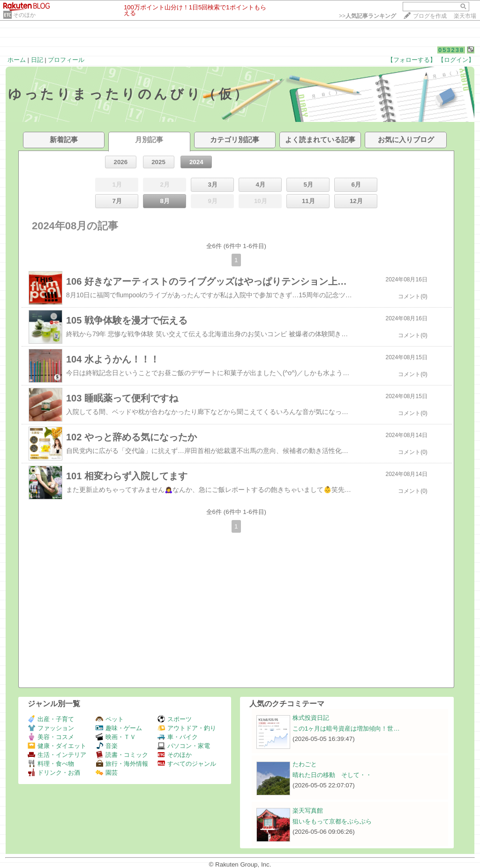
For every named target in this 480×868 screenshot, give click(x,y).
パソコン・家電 (184, 746)
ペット (110, 719)
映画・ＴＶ (116, 737)
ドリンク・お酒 (54, 773)
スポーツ (175, 719)
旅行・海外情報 (122, 764)
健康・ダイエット (57, 746)
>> (367, 16)
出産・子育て (51, 719)
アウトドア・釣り (187, 728)
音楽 (107, 746)
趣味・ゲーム (119, 728)
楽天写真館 (308, 811)
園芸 (107, 773)
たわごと (305, 764)
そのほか (24, 15)
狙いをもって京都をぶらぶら (332, 821)
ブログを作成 (430, 16)
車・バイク (178, 737)
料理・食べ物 (51, 764)
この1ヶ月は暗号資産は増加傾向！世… (346, 728)
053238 (451, 50)
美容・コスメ (51, 737)
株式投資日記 (311, 718)
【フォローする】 (412, 60)
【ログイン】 (456, 60)
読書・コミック (122, 755)
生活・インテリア (57, 755)
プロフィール (66, 60)
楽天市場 (465, 16)
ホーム (17, 60)
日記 (37, 60)
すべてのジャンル (187, 764)
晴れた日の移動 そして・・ (332, 775)
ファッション (51, 728)
